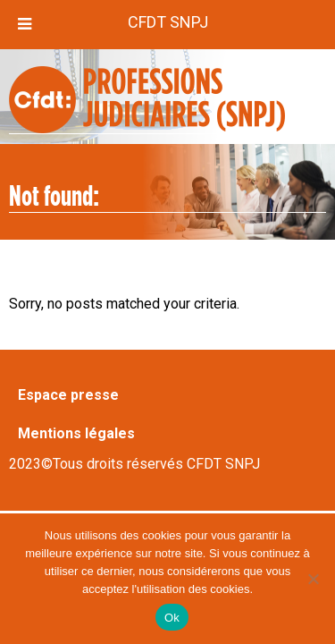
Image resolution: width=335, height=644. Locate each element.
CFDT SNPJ (168, 22)
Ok (172, 618)
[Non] (313, 579)
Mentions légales (76, 433)
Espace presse (68, 395)
